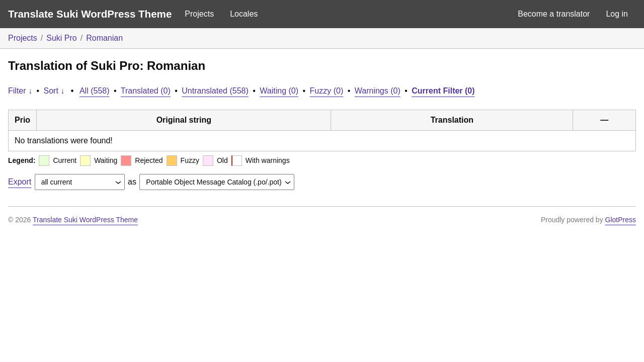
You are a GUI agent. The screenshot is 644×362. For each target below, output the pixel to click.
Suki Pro (61, 38)
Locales (244, 14)
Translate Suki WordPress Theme (90, 14)
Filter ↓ (20, 91)
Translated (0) (146, 91)
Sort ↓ (54, 91)
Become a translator (554, 14)
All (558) (95, 91)
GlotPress (621, 220)
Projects (199, 14)
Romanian (104, 38)
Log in (617, 14)
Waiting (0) (279, 91)
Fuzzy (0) (327, 91)
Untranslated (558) (215, 91)
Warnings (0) (378, 91)
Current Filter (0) (443, 91)
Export (20, 182)
